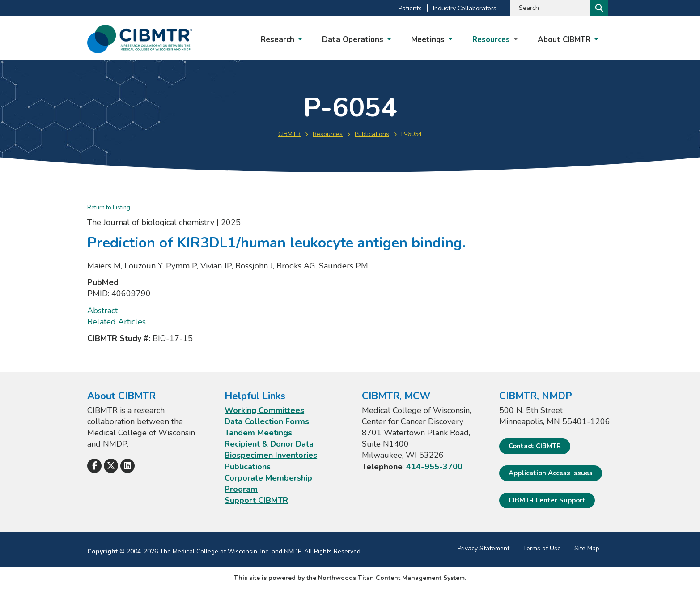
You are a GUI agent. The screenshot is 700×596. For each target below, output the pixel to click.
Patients (410, 8)
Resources (328, 134)
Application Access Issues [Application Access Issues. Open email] (551, 473)
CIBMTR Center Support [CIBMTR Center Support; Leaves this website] (547, 500)
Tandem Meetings (258, 433)
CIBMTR (289, 134)
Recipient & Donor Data (269, 444)
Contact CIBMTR (535, 446)
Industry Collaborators (465, 8)
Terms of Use (542, 548)
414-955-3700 (434, 467)
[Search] (598, 8)
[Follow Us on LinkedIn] (127, 466)
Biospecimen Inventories (271, 455)
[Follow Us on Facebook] (94, 466)
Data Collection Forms (267, 421)
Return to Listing (109, 208)
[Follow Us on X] (111, 466)
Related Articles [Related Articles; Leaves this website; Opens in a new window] (117, 322)
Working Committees (264, 410)
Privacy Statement (484, 548)
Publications (372, 134)
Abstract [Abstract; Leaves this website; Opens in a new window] (102, 311)
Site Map (587, 548)
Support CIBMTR (256, 500)
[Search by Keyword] (549, 8)
